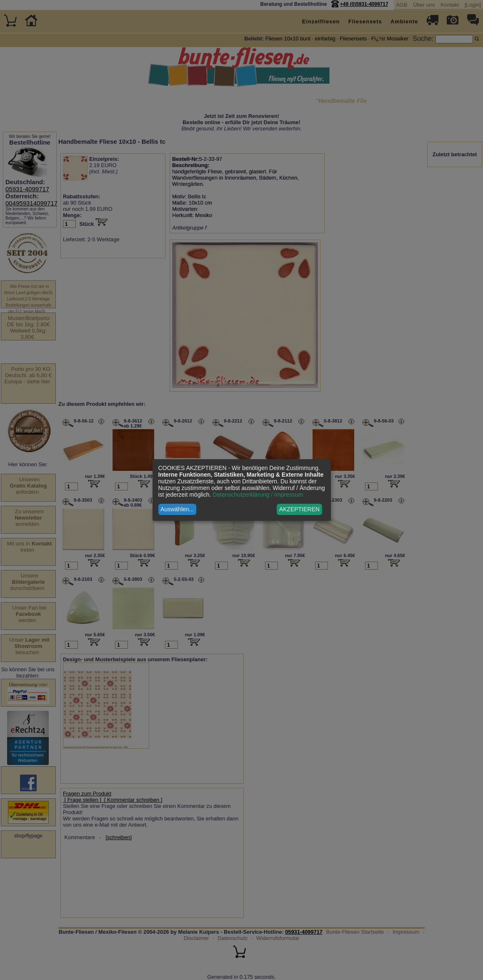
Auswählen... (177, 509)
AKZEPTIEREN (299, 509)
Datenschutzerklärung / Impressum (258, 495)
